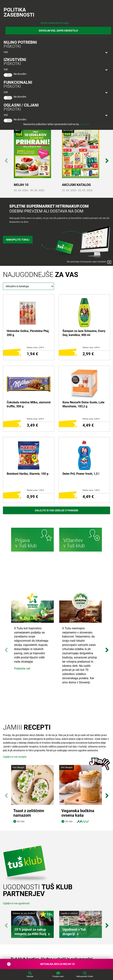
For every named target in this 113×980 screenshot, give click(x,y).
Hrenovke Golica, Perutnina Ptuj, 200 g (28, 333)
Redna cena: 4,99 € (35, 419)
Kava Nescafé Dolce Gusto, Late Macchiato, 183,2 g (83, 404)
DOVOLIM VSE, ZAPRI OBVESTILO (58, 31)
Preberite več (22, 669)
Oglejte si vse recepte (15, 757)
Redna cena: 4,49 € (91, 348)
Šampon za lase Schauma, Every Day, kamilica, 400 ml (84, 333)
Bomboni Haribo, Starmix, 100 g (28, 474)
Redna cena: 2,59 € (35, 348)
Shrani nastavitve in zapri (55, 23)
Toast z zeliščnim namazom (29, 813)
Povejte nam (58, 976)
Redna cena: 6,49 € (91, 419)
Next (107, 159)
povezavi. (84, 124)
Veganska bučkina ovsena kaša (78, 813)
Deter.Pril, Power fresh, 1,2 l (81, 474)
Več (6, 52)
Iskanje (30, 976)
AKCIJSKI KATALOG (76, 185)
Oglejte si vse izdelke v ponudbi (56, 510)
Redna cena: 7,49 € (91, 490)
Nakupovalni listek (85, 976)
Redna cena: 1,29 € (35, 490)
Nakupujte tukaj (18, 240)
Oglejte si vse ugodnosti (16, 903)
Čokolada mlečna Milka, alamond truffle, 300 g (29, 404)
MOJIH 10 (21, 185)
